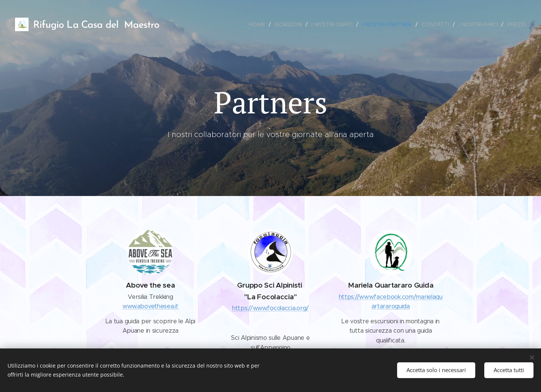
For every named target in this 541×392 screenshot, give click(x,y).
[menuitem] (261, 24)
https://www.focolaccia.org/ (270, 308)
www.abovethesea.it (150, 306)
